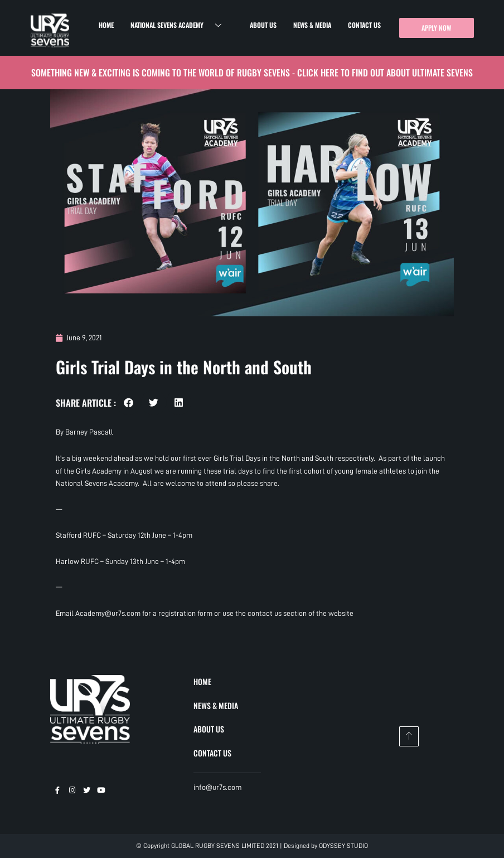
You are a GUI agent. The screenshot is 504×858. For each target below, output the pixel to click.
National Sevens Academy (180, 25)
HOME (202, 681)
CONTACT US (212, 753)
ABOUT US (209, 729)
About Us (263, 25)
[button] (129, 403)
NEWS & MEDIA (216, 705)
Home (106, 25)
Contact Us (364, 25)
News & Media (312, 25)
